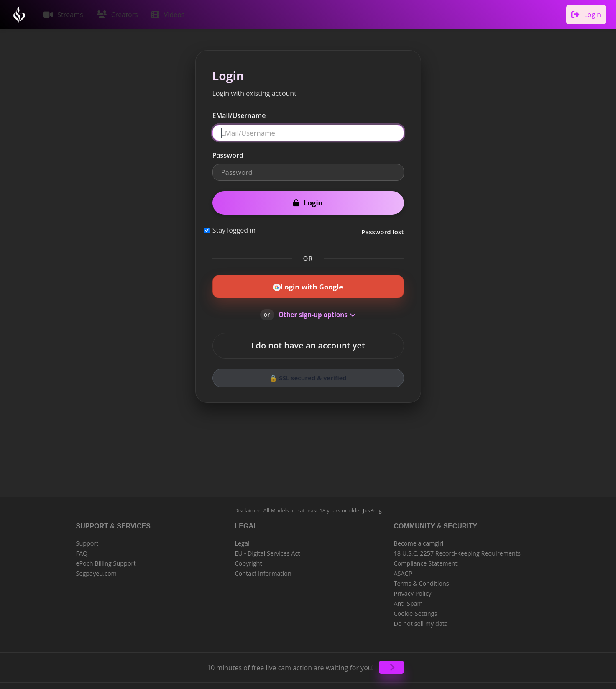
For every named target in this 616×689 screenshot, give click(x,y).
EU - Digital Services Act (268, 551)
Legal (242, 541)
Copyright (249, 561)
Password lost (382, 229)
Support (87, 541)
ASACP (403, 571)
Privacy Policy (413, 591)
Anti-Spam (408, 601)
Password (228, 153)
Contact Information (263, 571)
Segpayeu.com (96, 571)
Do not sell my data (421, 621)
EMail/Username (239, 113)
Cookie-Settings (416, 611)
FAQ (82, 551)
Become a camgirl (419, 541)
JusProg (372, 508)
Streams (63, 13)
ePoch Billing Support (106, 561)
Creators (115, 13)
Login (587, 13)
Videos (165, 13)
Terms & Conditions (422, 581)
